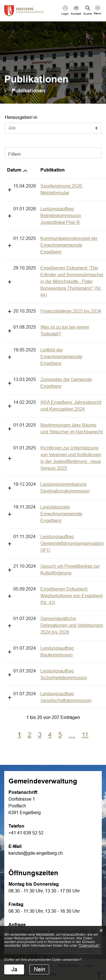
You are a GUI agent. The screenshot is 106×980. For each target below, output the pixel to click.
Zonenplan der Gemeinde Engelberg (44, 325)
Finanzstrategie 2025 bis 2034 (37, 277)
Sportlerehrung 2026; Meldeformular (43, 186)
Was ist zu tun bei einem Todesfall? (42, 293)
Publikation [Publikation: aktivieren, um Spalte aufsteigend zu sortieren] (19, 170)
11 (85, 613)
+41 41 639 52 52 (26, 711)
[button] (29, 91)
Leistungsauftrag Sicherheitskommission (48, 563)
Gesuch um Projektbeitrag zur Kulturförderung (53, 485)
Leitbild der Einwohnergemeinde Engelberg (51, 309)
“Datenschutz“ (89, 946)
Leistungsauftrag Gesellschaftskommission (50, 579)
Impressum (42, 844)
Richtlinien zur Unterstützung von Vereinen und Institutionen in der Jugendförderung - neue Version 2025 (50, 394)
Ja (14, 969)
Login (65, 14)
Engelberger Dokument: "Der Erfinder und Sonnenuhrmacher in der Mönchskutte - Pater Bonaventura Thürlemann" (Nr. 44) (52, 254)
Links (89, 844)
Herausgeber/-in (21, 117)
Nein (40, 969)
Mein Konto (68, 844)
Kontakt (76, 14)
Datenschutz (15, 844)
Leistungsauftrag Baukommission (40, 547)
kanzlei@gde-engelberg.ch (36, 731)
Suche (88, 14)
